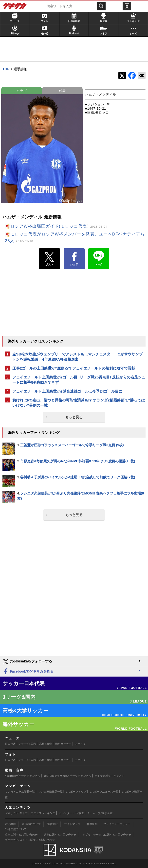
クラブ (22, 91)
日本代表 (10, 744)
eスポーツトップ (76, 792)
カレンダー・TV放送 (71, 813)
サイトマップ (72, 824)
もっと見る (74, 417)
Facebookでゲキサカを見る (28, 672)
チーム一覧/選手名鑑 (100, 813)
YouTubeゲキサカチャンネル (23, 776)
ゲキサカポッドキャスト (109, 776)
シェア (74, 259)
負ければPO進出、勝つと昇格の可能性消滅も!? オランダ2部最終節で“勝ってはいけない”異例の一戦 (79, 403)
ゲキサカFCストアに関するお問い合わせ (30, 840)
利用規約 (92, 824)
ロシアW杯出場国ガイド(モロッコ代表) (59, 226)
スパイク (80, 744)
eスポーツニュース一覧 (104, 792)
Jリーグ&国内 (28, 744)
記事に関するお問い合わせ (60, 835)
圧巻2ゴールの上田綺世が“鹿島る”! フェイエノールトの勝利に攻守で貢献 (74, 368)
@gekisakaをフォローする (27, 662)
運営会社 (53, 824)
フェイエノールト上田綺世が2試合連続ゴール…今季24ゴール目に (67, 391)
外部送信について (16, 829)
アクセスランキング (43, 813)
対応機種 (10, 824)
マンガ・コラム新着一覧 (20, 792)
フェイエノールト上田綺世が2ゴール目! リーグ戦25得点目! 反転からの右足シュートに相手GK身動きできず (79, 380)
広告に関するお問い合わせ (21, 835)
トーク (99, 258)
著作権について (31, 824)
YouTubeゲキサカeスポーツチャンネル (67, 776)
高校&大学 (46, 744)
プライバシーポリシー (117, 824)
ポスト (49, 259)
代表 (62, 91)
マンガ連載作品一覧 (50, 792)
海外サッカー (63, 744)
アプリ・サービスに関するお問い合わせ (107, 835)
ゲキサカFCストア (16, 813)
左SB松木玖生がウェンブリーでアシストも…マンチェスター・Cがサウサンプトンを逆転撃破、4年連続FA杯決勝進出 (77, 357)
